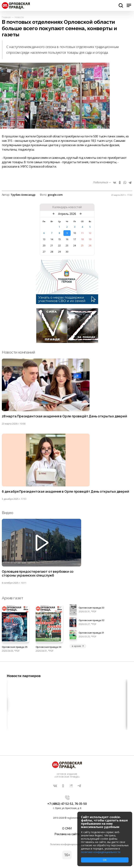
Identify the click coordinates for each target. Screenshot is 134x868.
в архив (78, 646)
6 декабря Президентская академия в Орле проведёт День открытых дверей (65, 492)
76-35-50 (81, 804)
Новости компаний (18, 352)
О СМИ (67, 828)
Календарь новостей (67, 207)
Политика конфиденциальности (67, 844)
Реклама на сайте (67, 834)
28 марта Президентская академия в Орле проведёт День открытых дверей (64, 416)
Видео (8, 513)
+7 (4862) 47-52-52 (60, 804)
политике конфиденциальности (101, 852)
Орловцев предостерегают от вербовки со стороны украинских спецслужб (38, 574)
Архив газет (12, 598)
